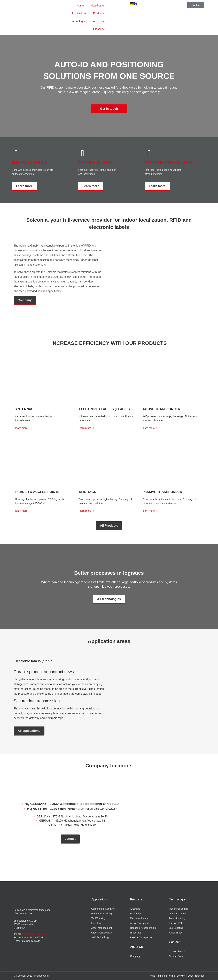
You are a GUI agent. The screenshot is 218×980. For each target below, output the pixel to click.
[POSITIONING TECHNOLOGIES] (149, 153)
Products (99, 13)
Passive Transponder (162, 492)
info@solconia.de (31, 941)
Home (80, 6)
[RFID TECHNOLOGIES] (83, 153)
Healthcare (97, 6)
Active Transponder (161, 409)
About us (99, 21)
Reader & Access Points (37, 492)
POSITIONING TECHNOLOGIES (169, 162)
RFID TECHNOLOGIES (96, 162)
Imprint (161, 976)
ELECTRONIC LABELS (29, 162)
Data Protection (196, 976)
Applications (79, 13)
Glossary (99, 29)
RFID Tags (87, 492)
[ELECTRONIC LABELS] (16, 153)
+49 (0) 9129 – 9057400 (34, 934)
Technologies (78, 21)
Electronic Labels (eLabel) (104, 409)
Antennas (24, 409)
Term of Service (176, 976)
